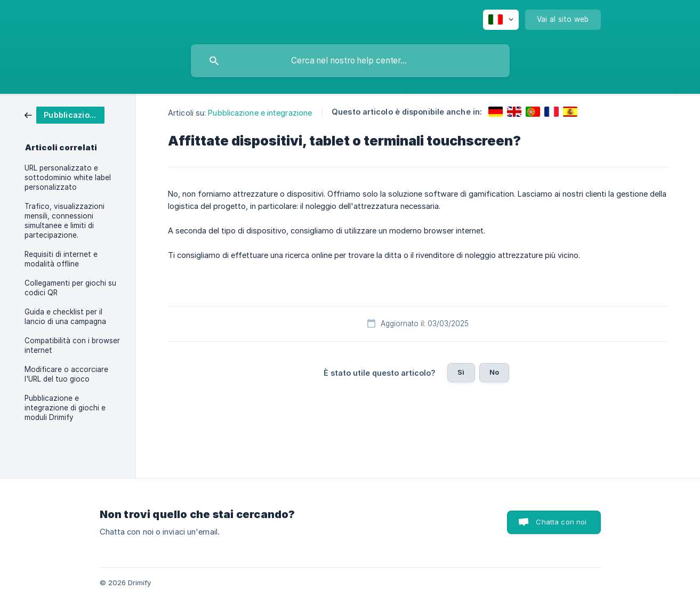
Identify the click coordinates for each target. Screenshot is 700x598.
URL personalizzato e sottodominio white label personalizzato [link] (68, 177)
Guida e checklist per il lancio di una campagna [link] (65, 317)
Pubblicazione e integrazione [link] (260, 113)
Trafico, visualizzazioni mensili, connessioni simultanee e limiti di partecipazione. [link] (65, 221)
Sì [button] (461, 372)
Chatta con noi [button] (561, 522)
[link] (65, 114)
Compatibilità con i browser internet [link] (72, 345)
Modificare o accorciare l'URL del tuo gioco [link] (66, 374)
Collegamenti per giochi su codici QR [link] (70, 288)
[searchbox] (350, 61)
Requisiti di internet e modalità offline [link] (61, 259)
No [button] (494, 372)
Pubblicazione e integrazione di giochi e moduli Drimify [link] (65, 408)
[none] (501, 20)
